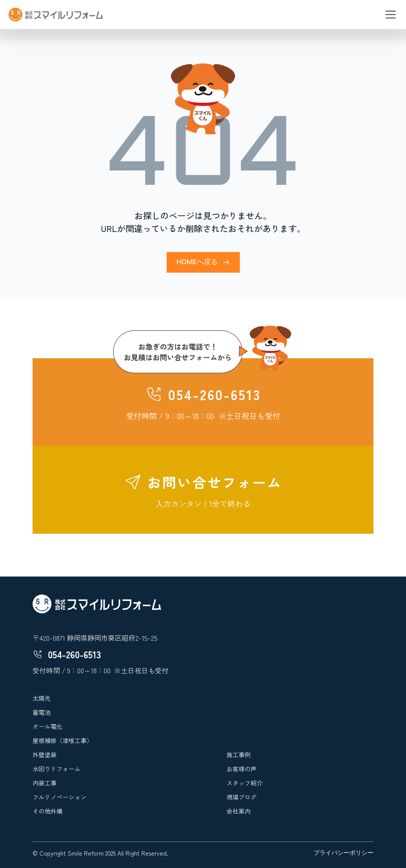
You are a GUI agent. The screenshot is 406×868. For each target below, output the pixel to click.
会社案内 (239, 811)
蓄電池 (42, 712)
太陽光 (42, 698)
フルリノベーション (60, 797)
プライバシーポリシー (343, 853)
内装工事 (45, 783)
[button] (389, 15)
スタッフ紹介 (245, 783)
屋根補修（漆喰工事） (63, 740)
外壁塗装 (45, 755)
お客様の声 (242, 769)
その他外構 (48, 811)
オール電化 (48, 726)
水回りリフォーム (57, 769)
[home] (56, 15)
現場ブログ (242, 797)
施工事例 (239, 755)
